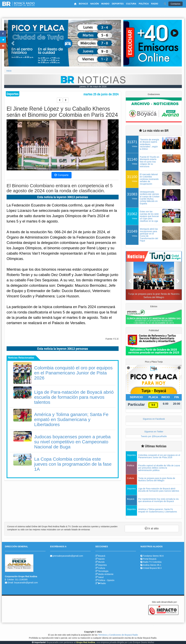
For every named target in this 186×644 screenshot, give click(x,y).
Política (102, 580)
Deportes (102, 565)
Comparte (62, 175)
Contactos (176, 4)
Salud (101, 577)
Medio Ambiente (106, 574)
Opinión (111, 580)
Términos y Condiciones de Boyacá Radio (118, 635)
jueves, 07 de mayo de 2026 (93, 86)
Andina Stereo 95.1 (152, 565)
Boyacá (102, 556)
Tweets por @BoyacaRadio (154, 436)
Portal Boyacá (150, 559)
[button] (13, 43)
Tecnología (103, 571)
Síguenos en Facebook (154, 419)
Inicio (9, 71)
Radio (102, 583)
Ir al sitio (152, 528)
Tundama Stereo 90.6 (153, 556)
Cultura (102, 568)
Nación (101, 559)
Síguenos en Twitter (154, 432)
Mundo (101, 562)
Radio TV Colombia (152, 562)
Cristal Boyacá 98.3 (152, 568)
